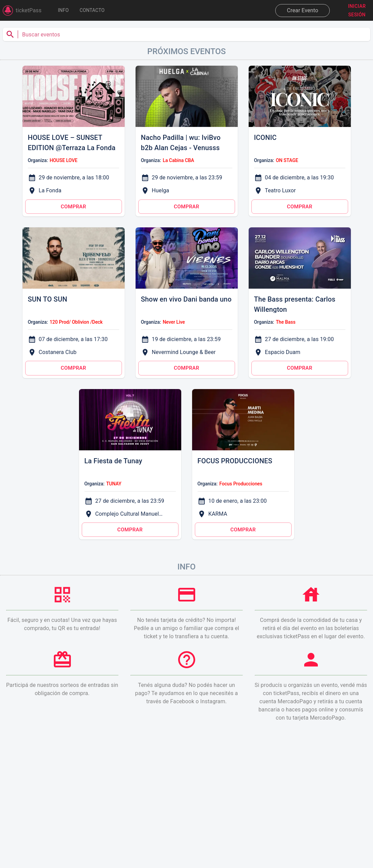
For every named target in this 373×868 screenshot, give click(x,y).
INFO (63, 10)
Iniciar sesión (357, 10)
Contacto (92, 10)
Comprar (74, 207)
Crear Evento (302, 10)
